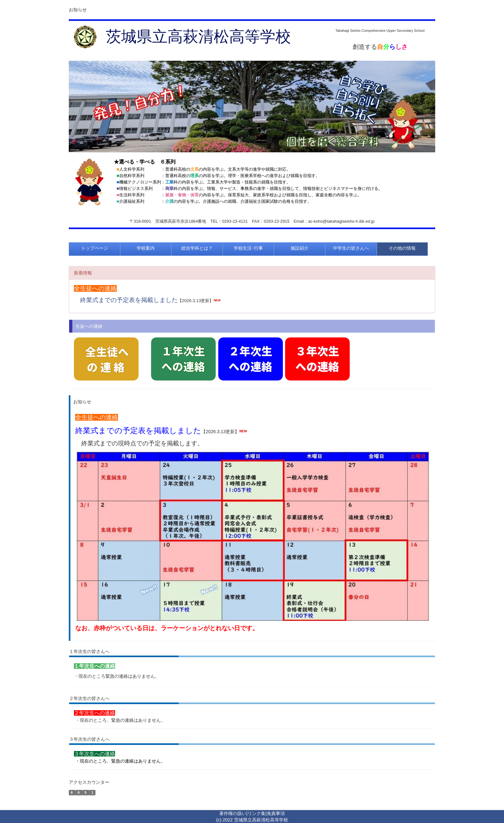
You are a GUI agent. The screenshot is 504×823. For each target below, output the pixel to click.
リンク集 (256, 813)
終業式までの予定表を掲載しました (129, 300)
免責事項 (276, 813)
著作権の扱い (233, 813)
